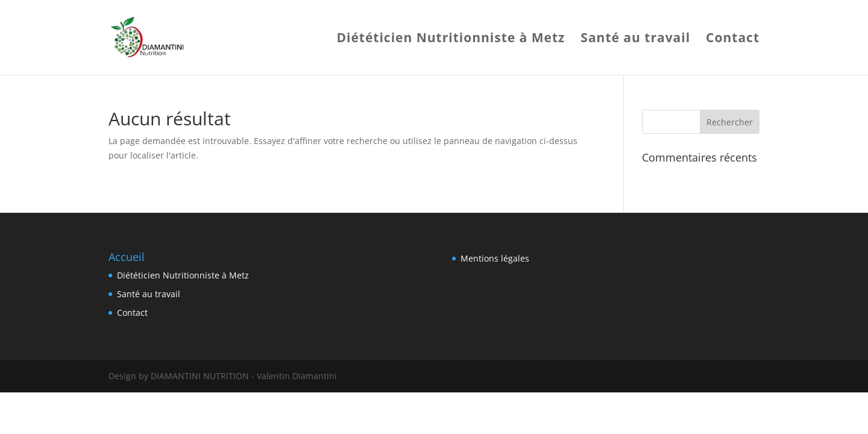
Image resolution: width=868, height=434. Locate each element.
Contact (733, 39)
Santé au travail (635, 39)
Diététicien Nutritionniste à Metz (451, 39)
